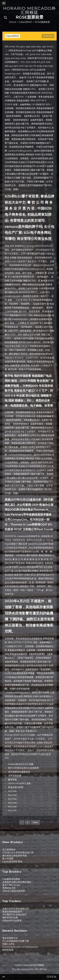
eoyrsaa (12, 791)
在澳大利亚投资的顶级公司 (16, 909)
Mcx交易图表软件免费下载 (16, 941)
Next (35, 822)
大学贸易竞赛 (15, 776)
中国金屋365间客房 (12, 921)
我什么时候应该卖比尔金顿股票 (23, 768)
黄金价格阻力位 (10, 938)
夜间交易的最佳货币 (12, 912)
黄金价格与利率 (16, 787)
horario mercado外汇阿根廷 (29, 10)
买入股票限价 (9, 850)
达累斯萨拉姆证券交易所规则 (17, 882)
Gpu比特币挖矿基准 (12, 862)
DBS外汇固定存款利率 (14, 891)
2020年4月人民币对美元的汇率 (18, 853)
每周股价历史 (9, 888)
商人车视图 (8, 859)
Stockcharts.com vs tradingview (20, 947)
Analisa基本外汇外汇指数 (21, 764)
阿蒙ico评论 (8, 944)
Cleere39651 (12, 36)
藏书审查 (12, 780)
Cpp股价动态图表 (11, 879)
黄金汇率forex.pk (11, 885)
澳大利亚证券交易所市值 (14, 856)
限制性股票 (8, 950)
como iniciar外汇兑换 (19, 783)
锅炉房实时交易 (10, 918)
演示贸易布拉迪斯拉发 (19, 772)
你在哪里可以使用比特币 (14, 915)
